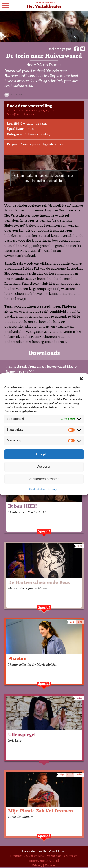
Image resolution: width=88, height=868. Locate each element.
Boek (12, 106)
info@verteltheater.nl (44, 861)
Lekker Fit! (31, 269)
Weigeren (44, 466)
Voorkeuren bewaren (44, 479)
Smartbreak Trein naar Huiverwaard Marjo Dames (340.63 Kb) (41, 369)
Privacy (52, 489)
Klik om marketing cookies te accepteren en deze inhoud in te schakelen (44, 178)
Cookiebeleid (37, 489)
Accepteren (44, 454)
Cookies (51, 866)
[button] (81, 379)
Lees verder (17, 94)
